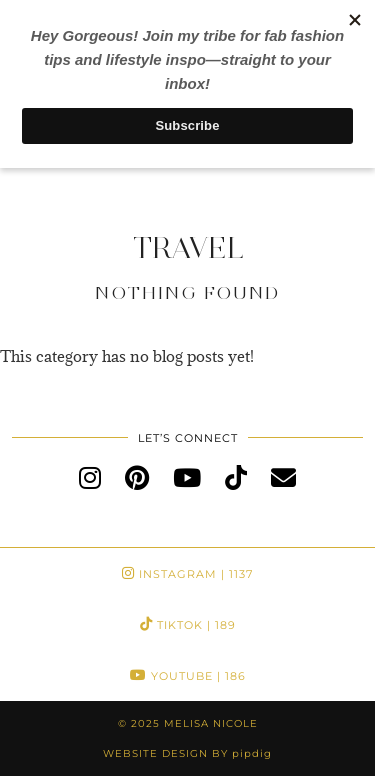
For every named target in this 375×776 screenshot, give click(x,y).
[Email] (283, 477)
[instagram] (90, 477)
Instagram (187, 574)
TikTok (188, 625)
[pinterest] (137, 477)
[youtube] (187, 477)
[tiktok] (236, 477)
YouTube (188, 676)
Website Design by (187, 753)
